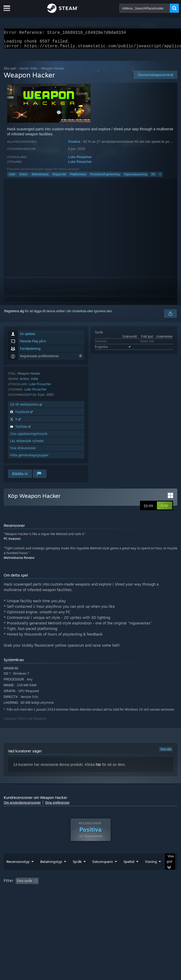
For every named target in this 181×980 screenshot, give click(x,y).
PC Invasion (12, 542)
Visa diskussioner (23, 451)
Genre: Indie (28, 72)
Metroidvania (40, 177)
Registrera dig (14, 314)
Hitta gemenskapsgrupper (29, 458)
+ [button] (160, 177)
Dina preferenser (57, 806)
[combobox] (145, 8)
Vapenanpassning (136, 177)
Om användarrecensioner (22, 806)
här (98, 768)
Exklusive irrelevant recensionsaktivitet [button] (85, 891)
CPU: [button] (91, 899)
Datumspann (103, 872)
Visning (151, 872)
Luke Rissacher (80, 160)
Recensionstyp (18, 872)
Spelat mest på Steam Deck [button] (25, 899)
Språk (77, 872)
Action (24, 177)
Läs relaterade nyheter (27, 444)
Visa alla (166, 752)
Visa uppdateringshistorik (29, 437)
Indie (12, 177)
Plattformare (78, 177)
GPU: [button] (109, 899)
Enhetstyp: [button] (131, 899)
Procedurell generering (105, 177)
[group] (91, 895)
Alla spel (10, 72)
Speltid (129, 872)
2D (153, 177)
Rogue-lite (59, 177)
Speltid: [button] (127, 891)
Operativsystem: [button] (66, 899)
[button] (165, 509)
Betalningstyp (51, 872)
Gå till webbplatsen (26, 408)
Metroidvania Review (19, 561)
